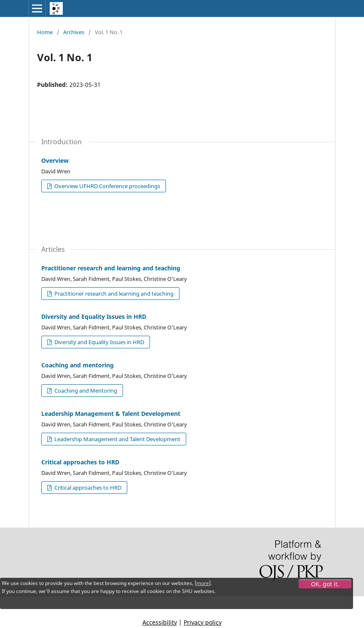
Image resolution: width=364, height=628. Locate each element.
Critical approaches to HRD (80, 462)
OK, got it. (325, 584)
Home (45, 32)
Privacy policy (203, 622)
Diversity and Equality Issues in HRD (94, 317)
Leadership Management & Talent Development (111, 414)
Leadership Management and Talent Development (117, 439)
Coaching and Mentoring (85, 391)
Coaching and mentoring (78, 365)
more (203, 583)
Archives (74, 32)
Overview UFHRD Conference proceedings (107, 186)
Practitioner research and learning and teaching (111, 268)
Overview (55, 160)
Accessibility (160, 622)
